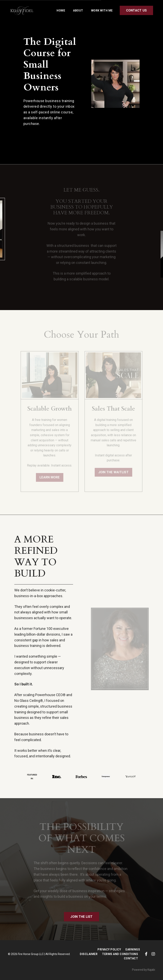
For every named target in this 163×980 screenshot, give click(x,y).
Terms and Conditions (120, 954)
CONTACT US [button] (136, 10)
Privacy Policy (109, 949)
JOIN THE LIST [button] (81, 917)
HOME (61, 11)
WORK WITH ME (102, 11)
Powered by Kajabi (144, 970)
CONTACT (131, 958)
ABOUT (78, 11)
